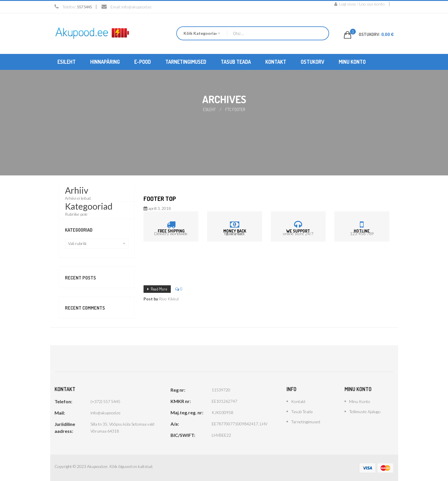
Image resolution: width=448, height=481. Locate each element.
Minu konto (360, 401)
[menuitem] (67, 62)
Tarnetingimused (306, 421)
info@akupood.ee (137, 7)
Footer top (160, 198)
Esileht (209, 109)
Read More (159, 288)
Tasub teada (302, 411)
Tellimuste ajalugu (365, 411)
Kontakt (298, 401)
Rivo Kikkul (169, 298)
